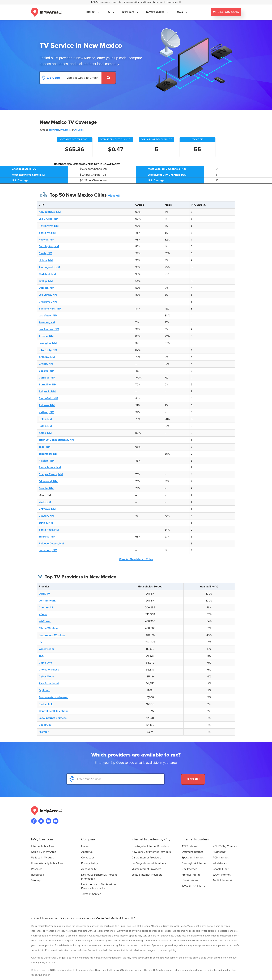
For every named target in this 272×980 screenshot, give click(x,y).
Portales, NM (47, 323)
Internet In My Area (43, 846)
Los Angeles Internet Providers (150, 846)
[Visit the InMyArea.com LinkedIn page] (48, 821)
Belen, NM (45, 419)
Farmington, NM (49, 246)
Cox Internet (189, 869)
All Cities (79, 130)
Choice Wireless (49, 670)
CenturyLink (46, 608)
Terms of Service (91, 894)
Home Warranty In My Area (47, 863)
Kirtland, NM (46, 412)
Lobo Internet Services (53, 718)
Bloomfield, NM (48, 398)
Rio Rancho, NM (49, 226)
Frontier (44, 732)
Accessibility (89, 869)
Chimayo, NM (47, 509)
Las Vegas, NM (48, 316)
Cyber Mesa (46, 677)
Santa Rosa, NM (49, 530)
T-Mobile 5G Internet (194, 886)
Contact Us (88, 858)
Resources (37, 875)
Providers (65, 130)
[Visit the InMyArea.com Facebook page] (34, 821)
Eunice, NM (46, 523)
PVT (41, 642)
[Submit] (109, 78)
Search (193, 779)
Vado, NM (45, 502)
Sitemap (36, 880)
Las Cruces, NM (49, 219)
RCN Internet (221, 858)
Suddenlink (46, 704)
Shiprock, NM (47, 392)
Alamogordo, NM (49, 267)
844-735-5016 (228, 12)
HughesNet (220, 852)
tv (109, 12)
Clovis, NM (45, 253)
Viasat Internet (190, 880)
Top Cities (54, 130)
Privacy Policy (90, 863)
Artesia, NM (46, 336)
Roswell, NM (46, 240)
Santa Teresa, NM (50, 467)
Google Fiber (221, 869)
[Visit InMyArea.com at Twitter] (41, 821)
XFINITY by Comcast (225, 846)
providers (129, 12)
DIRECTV (44, 594)
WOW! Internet (222, 875)
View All (114, 196)
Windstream (46, 649)
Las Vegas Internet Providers (149, 863)
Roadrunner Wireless (52, 635)
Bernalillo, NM (48, 385)
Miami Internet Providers (146, 869)
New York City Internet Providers (151, 852)
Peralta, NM (46, 488)
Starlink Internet (222, 880)
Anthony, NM (47, 357)
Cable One (45, 663)
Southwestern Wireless (53, 697)
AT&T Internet (190, 846)
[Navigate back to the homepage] (47, 12)
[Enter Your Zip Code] (116, 779)
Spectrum (45, 725)
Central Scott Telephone (54, 711)
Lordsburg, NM (48, 550)
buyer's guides (156, 12)
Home (85, 846)
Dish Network (47, 601)
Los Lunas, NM (48, 295)
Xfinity (43, 614)
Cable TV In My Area (44, 852)
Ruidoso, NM (47, 405)
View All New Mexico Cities (136, 559)
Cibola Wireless (48, 628)
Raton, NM (45, 426)
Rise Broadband (49, 684)
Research (37, 869)
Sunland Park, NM (50, 309)
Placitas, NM (47, 461)
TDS (41, 656)
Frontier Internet (192, 875)
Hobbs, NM (46, 260)
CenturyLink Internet (194, 863)
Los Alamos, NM (49, 329)
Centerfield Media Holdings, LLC (116, 918)
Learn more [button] (173, 2)
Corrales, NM (47, 378)
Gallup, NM (46, 281)
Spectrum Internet (193, 858)
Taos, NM (45, 447)
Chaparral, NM (48, 302)
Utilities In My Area (42, 858)
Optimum (44, 690)
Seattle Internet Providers (147, 875)
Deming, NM (46, 288)
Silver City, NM (48, 350)
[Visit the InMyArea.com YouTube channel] (56, 821)
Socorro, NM (47, 371)
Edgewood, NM (48, 481)
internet (91, 12)
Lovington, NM (48, 343)
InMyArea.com (49, 918)
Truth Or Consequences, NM (56, 440)
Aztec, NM (45, 433)
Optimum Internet (192, 852)
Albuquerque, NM (50, 212)
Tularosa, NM (47, 537)
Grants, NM (46, 364)
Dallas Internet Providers (146, 858)
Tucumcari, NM (48, 454)
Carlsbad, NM (47, 274)
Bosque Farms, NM (51, 474)
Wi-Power (45, 621)
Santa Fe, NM (47, 233)
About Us (87, 852)
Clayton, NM (46, 516)
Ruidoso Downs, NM (51, 544)
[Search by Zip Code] (82, 78)
